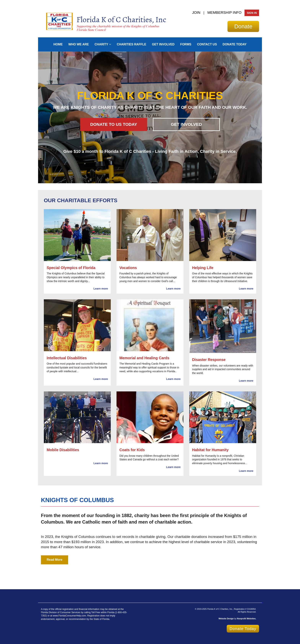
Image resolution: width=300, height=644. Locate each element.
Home (58, 44)
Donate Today (235, 44)
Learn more (101, 289)
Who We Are (79, 44)
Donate (243, 26)
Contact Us (207, 44)
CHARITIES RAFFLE (131, 44)
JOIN (196, 13)
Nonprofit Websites (246, 619)
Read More (55, 560)
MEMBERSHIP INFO (224, 13)
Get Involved (163, 44)
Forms (186, 44)
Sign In (252, 13)
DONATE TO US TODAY (114, 124)
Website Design (226, 619)
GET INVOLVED (186, 124)
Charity (101, 44)
